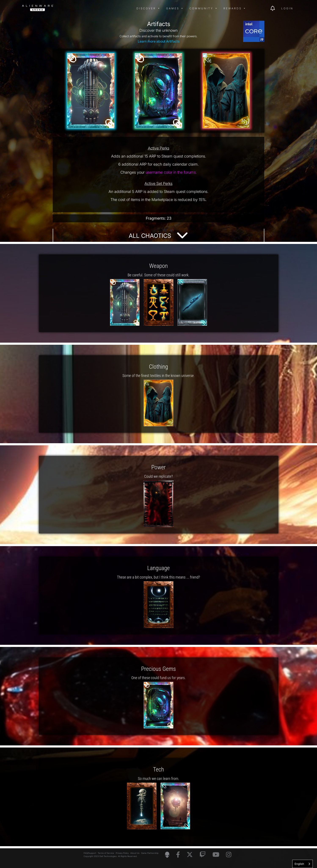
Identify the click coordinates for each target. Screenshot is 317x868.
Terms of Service (106, 853)
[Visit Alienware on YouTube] (216, 855)
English (299, 864)
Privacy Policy (122, 853)
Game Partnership (150, 853)
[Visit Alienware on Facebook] (178, 855)
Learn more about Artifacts (159, 41)
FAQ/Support (90, 853)
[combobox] (303, 864)
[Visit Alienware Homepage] (167, 855)
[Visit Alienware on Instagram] (229, 855)
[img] (90, 8)
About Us (135, 853)
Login (287, 8)
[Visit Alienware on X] (190, 855)
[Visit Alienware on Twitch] (203, 855)
